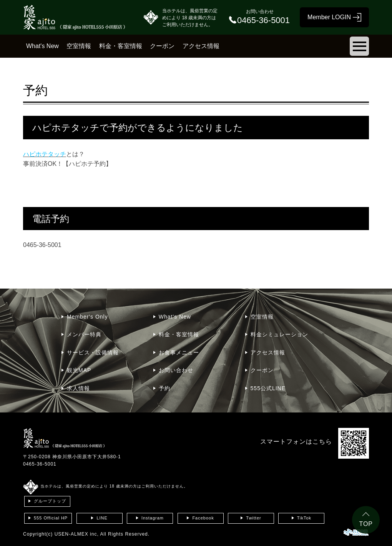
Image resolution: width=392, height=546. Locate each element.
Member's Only (87, 317)
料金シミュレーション (279, 334)
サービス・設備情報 (93, 352)
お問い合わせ (176, 370)
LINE (102, 518)
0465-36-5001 (40, 464)
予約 (164, 388)
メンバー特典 (84, 334)
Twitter (253, 518)
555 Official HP (51, 518)
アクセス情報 (201, 46)
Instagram (153, 518)
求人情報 (78, 388)
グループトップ (50, 501)
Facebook (203, 518)
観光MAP (79, 370)
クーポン (162, 46)
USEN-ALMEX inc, (77, 534)
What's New (42, 46)
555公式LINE (268, 388)
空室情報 (79, 46)
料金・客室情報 (121, 46)
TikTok (304, 518)
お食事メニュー (179, 352)
